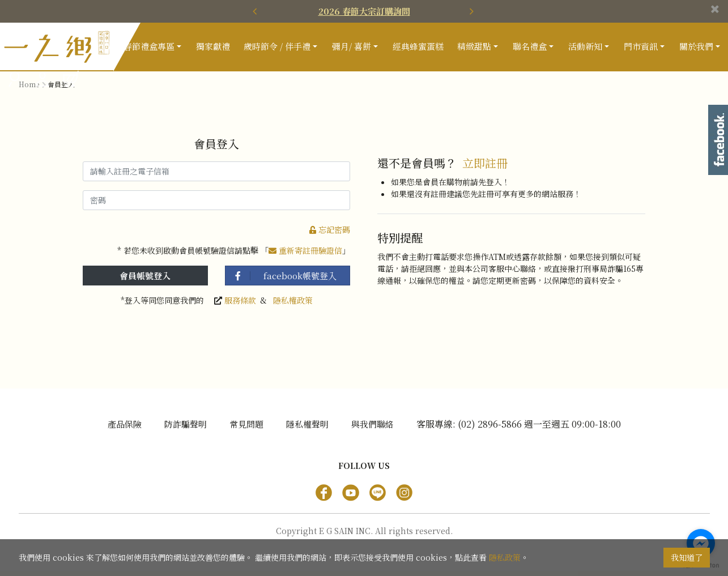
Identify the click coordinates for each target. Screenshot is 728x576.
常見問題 (246, 429)
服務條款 (240, 305)
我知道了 (687, 557)
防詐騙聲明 (186, 429)
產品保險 (125, 429)
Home (29, 89)
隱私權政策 (293, 305)
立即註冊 (485, 168)
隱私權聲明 (307, 429)
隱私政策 (505, 557)
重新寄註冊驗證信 (305, 255)
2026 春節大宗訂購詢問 (364, 11)
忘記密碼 (330, 234)
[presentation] (257, 11)
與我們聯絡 (372, 429)
